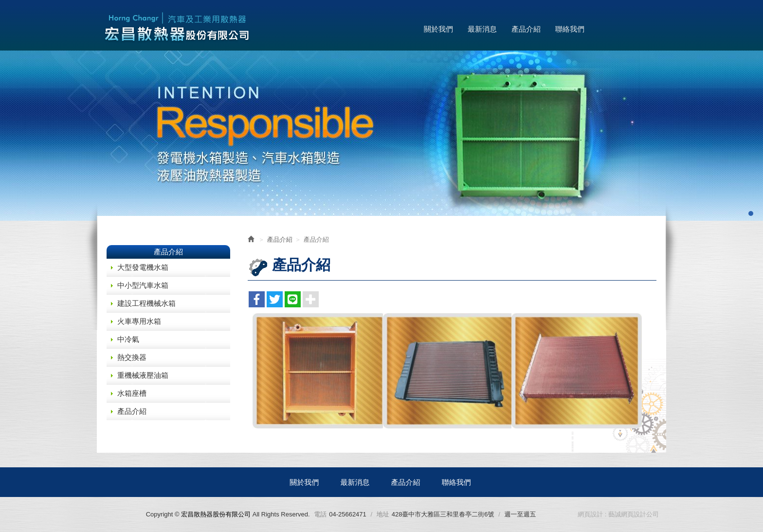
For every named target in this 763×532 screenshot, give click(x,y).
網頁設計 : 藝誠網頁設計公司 (618, 514)
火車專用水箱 (139, 321)
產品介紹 (132, 411)
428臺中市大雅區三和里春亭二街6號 (443, 514)
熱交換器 (132, 357)
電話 (320, 514)
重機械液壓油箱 (143, 375)
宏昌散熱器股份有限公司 (177, 28)
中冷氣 (128, 339)
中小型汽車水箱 (143, 285)
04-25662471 (348, 514)
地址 (383, 514)
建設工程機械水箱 (146, 303)
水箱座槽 (132, 393)
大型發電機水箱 (143, 267)
